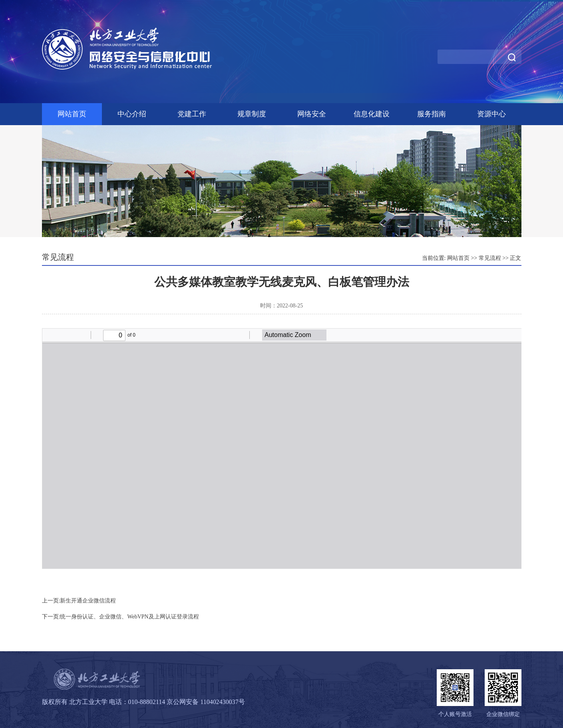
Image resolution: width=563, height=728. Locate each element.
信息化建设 (372, 114)
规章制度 (252, 114)
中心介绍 (132, 114)
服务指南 (432, 114)
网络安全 (312, 114)
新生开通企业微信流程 (88, 601)
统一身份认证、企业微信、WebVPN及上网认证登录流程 (129, 617)
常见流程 (490, 258)
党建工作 (192, 114)
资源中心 (491, 114)
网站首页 (72, 114)
